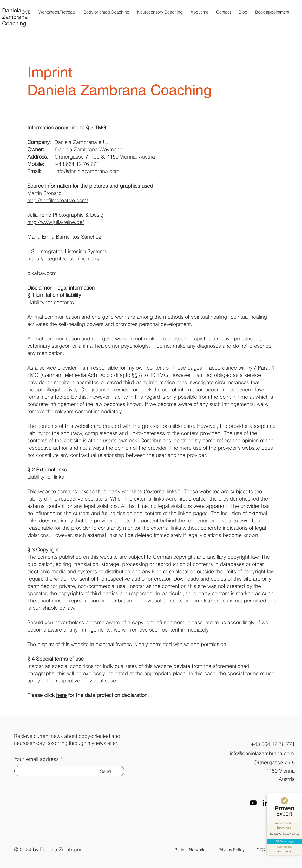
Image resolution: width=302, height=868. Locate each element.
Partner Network (189, 850)
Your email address (37, 759)
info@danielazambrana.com (87, 171)
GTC (261, 850)
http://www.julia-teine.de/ (56, 222)
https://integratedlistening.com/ (63, 258)
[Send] (106, 771)
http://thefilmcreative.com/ (58, 200)
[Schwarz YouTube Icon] (253, 803)
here (61, 695)
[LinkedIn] (266, 803)
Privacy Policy (231, 850)
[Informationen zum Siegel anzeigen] (284, 849)
